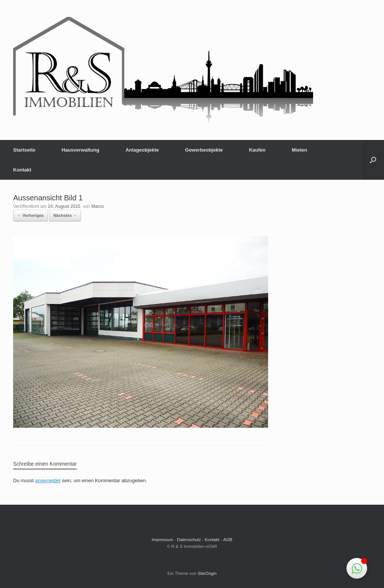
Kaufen (257, 150)
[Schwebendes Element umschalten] (357, 568)
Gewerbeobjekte (204, 150)
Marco (98, 206)
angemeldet (48, 480)
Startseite (24, 150)
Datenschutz (189, 540)
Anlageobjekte (142, 150)
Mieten (299, 150)
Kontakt (22, 170)
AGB (228, 540)
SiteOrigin (207, 573)
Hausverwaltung (80, 150)
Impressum (163, 540)
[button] (373, 160)
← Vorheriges (31, 215)
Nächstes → (65, 215)
